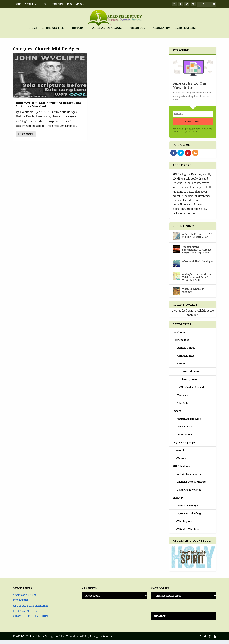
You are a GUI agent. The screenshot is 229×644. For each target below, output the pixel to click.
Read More (26, 138)
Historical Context (191, 375)
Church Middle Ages (64, 116)
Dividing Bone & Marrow (192, 486)
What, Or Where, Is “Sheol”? (193, 294)
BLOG (44, 4)
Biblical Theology (187, 509)
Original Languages (107, 35)
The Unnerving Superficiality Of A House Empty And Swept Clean (197, 254)
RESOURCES (74, 4)
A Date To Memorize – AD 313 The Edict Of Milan (197, 239)
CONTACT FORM (24, 599)
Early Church (185, 431)
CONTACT (57, 4)
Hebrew (182, 462)
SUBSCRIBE (21, 604)
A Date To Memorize (189, 478)
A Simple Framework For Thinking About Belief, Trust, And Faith (197, 281)
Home (17, 4)
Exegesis (182, 399)
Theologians (43, 120)
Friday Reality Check (189, 494)
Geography (162, 35)
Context (182, 367)
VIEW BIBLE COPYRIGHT (30, 620)
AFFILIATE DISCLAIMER (30, 610)
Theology (138, 35)
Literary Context (190, 383)
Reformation (185, 439)
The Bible (183, 407)
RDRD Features (186, 35)
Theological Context (192, 391)
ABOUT (29, 4)
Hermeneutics (53, 35)
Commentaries (186, 360)
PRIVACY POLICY (25, 615)
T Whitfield (26, 116)
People (30, 120)
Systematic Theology (189, 517)
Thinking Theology (188, 533)
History (78, 35)
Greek (181, 454)
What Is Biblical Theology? (198, 265)
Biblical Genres (186, 352)
